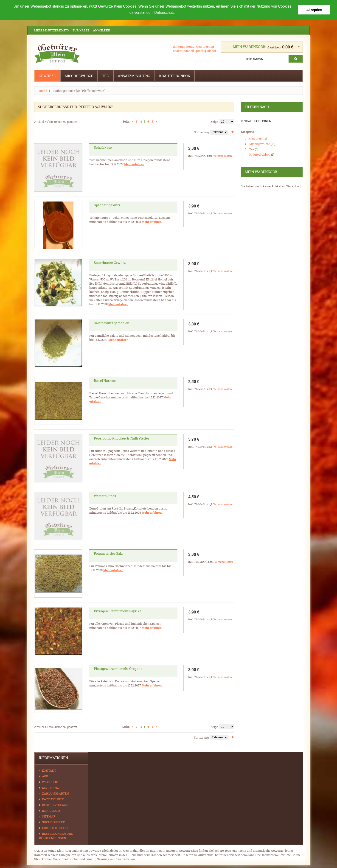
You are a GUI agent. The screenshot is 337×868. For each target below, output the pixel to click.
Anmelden (102, 30)
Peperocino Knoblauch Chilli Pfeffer (122, 438)
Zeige (214, 122)
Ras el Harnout (105, 381)
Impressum (51, 811)
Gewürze (256, 139)
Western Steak (105, 496)
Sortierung (201, 132)
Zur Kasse (81, 30)
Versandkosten (223, 156)
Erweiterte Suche (57, 828)
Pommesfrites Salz (108, 553)
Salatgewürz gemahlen (112, 323)
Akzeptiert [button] (314, 10)
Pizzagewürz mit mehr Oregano (118, 669)
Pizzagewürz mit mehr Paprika (118, 611)
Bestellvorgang (56, 805)
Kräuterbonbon (260, 154)
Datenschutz (53, 799)
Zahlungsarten (55, 793)
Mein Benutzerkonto (52, 30)
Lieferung (51, 788)
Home (43, 91)
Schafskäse (103, 147)
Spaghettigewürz (107, 205)
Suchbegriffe (53, 822)
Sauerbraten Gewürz (110, 263)
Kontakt (49, 770)
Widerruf (50, 782)
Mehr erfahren (134, 164)
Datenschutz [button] (164, 13)
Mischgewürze (260, 144)
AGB (45, 776)
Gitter (36, 132)
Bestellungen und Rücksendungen (56, 836)
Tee (252, 149)
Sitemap (49, 816)
